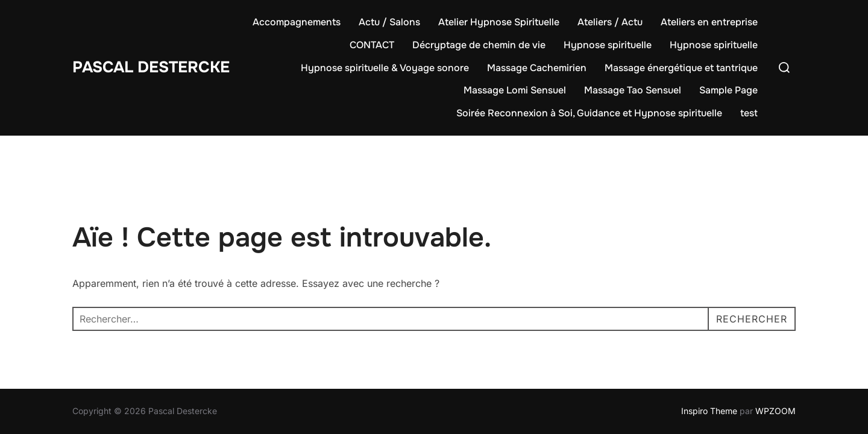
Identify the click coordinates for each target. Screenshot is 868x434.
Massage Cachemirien (537, 68)
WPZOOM (775, 411)
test (749, 113)
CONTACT (372, 45)
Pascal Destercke (151, 67)
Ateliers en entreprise (709, 22)
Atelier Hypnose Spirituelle (499, 22)
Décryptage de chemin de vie (479, 45)
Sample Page (728, 90)
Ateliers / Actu (610, 22)
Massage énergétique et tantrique (681, 68)
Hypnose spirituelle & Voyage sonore (385, 68)
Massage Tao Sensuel (633, 90)
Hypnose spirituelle (608, 45)
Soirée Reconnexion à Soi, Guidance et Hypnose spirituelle (589, 113)
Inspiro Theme (709, 411)
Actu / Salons (389, 22)
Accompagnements (297, 22)
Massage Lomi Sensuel (515, 90)
